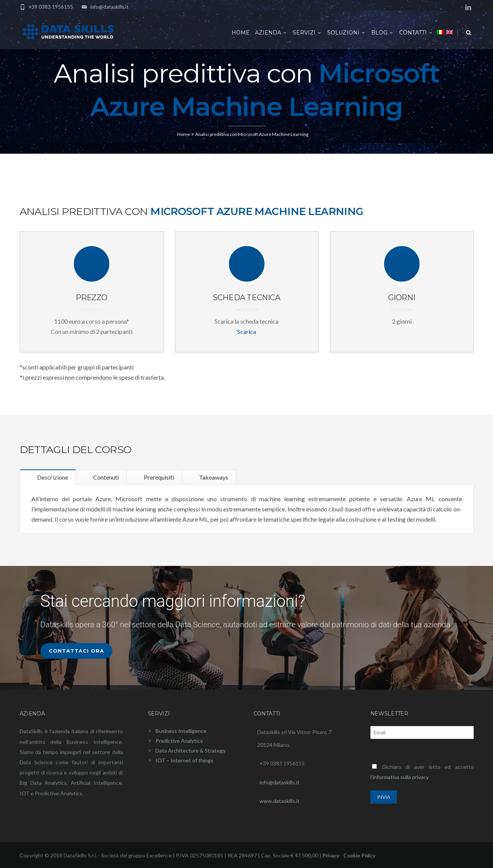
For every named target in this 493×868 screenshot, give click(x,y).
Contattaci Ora (77, 651)
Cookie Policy (359, 855)
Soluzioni (347, 33)
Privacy (331, 855)
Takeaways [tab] (213, 477)
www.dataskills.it (280, 801)
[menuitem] (440, 32)
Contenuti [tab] (105, 477)
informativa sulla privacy (401, 777)
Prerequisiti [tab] (158, 477)
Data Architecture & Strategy (191, 750)
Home (241, 33)
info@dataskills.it (109, 7)
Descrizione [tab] (52, 477)
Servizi (307, 33)
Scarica (247, 331)
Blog (383, 33)
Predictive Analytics (179, 741)
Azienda (271, 33)
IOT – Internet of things (184, 760)
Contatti (416, 33)
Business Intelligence (181, 731)
